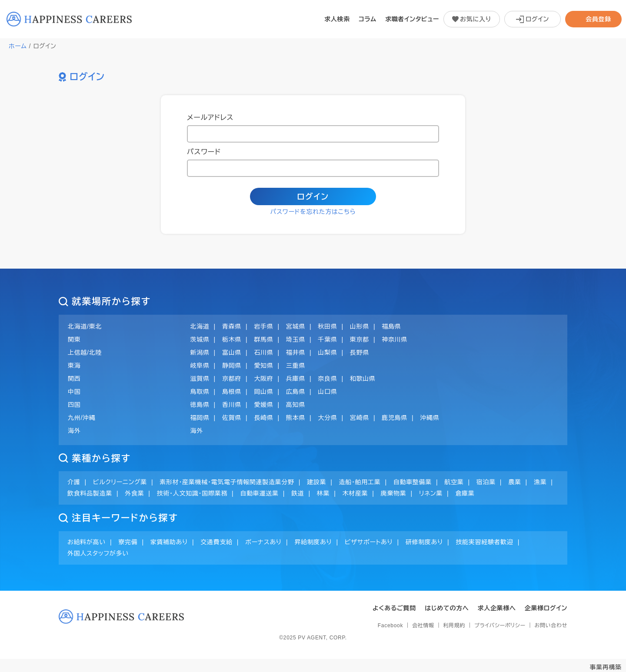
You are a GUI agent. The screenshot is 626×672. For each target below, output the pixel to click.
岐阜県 (200, 366)
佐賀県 (232, 418)
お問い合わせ (551, 625)
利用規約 (454, 625)
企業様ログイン (546, 608)
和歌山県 (363, 379)
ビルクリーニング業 (120, 482)
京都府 (232, 379)
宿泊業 (486, 482)
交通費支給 (216, 542)
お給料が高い (87, 542)
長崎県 (263, 418)
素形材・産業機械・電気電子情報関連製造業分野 (227, 482)
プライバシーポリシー (500, 625)
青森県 (232, 326)
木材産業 (355, 493)
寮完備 (128, 542)
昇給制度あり (313, 542)
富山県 (232, 353)
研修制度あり (424, 542)
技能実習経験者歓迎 (484, 542)
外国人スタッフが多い (98, 553)
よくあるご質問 (394, 608)
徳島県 (200, 405)
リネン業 (431, 493)
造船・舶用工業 (360, 482)
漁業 (540, 482)
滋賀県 (200, 379)
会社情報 (423, 625)
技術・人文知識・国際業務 (192, 493)
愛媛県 (263, 405)
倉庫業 (465, 493)
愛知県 (263, 366)
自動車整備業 (413, 482)
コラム (368, 19)
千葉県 (327, 339)
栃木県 (232, 339)
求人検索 (337, 19)
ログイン (313, 197)
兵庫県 (296, 379)
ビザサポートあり (369, 542)
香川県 (232, 405)
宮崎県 (360, 418)
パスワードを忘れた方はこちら (313, 212)
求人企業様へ (497, 608)
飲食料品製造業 (90, 493)
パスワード (204, 152)
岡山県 (263, 392)
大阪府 (263, 379)
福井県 (296, 353)
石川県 (263, 353)
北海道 (200, 326)
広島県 (296, 392)
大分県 (327, 418)
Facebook (390, 625)
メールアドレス (210, 118)
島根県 (232, 392)
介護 (74, 482)
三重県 (296, 366)
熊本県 (296, 418)
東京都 (360, 339)
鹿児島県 (395, 418)
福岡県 (200, 418)
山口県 (327, 392)
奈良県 (327, 379)
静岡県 (232, 366)
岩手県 (263, 326)
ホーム (18, 46)
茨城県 (200, 339)
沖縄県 (430, 418)
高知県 (296, 405)
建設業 (316, 482)
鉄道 (298, 493)
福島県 (391, 326)
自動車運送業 (259, 493)
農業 (514, 482)
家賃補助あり (169, 542)
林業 (323, 493)
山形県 (360, 326)
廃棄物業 (394, 493)
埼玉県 (296, 339)
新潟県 (200, 353)
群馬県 (263, 339)
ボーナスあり (263, 542)
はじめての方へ (447, 608)
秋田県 (327, 326)
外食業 (134, 493)
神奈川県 (395, 339)
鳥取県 (200, 392)
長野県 (360, 353)
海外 (197, 431)
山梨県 (327, 353)
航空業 (454, 482)
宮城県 (296, 326)
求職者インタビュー (412, 19)
